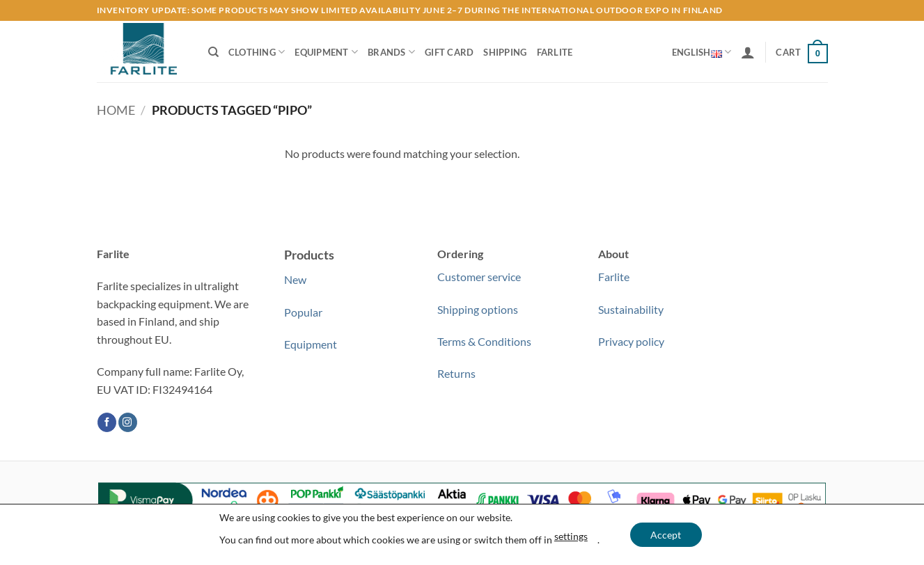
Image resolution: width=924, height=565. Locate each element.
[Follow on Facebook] (107, 422)
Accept (666, 535)
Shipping (505, 52)
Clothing (257, 52)
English (702, 52)
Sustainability (631, 309)
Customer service (479, 277)
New (295, 279)
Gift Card (449, 52)
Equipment (326, 52)
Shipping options (478, 309)
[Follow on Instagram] (128, 422)
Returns (456, 373)
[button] (748, 52)
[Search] (213, 52)
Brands (391, 52)
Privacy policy (631, 341)
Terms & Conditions (484, 341)
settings (571, 536)
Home (116, 110)
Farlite (555, 52)
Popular (303, 312)
